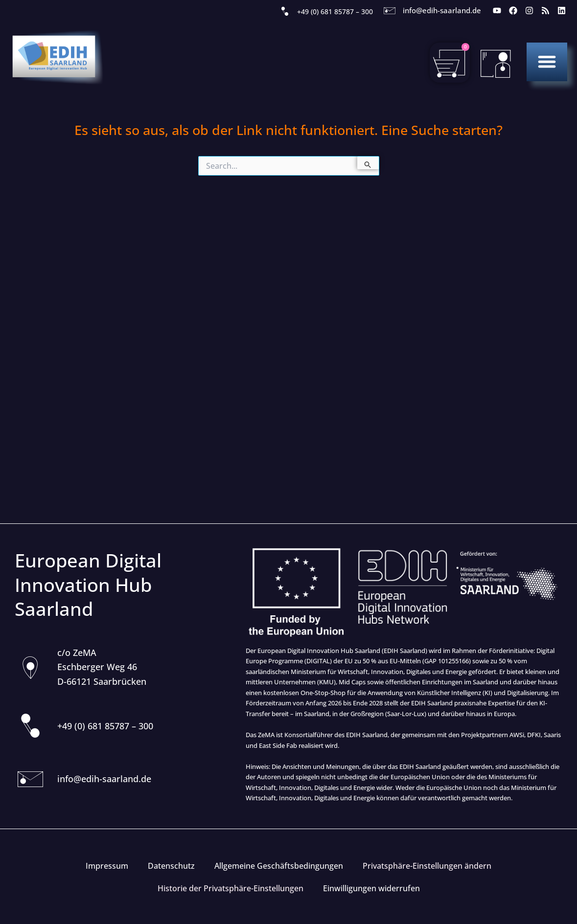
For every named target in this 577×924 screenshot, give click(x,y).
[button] (547, 61)
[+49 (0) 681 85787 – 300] (285, 12)
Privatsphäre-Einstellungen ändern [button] (427, 866)
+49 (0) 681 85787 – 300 (335, 11)
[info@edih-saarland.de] (390, 11)
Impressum (107, 866)
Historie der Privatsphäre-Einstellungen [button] (231, 888)
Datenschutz (171, 866)
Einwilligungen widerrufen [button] (371, 888)
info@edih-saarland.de (442, 10)
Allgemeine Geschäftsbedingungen (279, 866)
